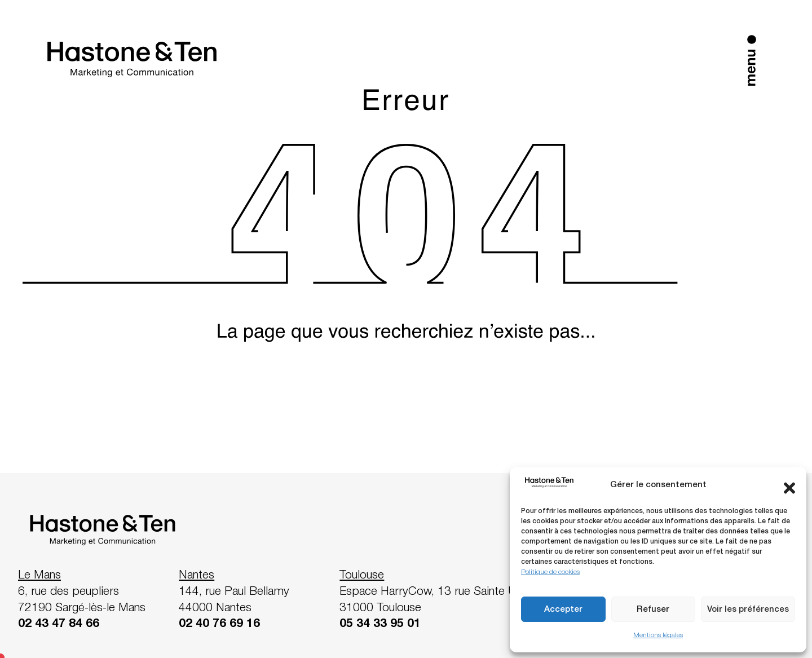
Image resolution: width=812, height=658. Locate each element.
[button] (789, 485)
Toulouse (362, 575)
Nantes (197, 575)
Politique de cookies (550, 572)
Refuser (653, 610)
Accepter (563, 610)
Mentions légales (658, 635)
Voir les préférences (748, 610)
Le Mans (39, 575)
